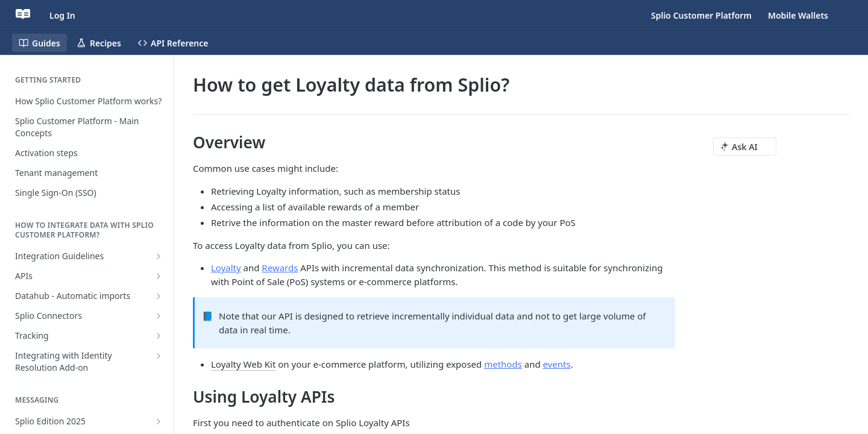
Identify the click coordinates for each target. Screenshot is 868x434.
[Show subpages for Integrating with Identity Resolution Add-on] (159, 356)
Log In (62, 15)
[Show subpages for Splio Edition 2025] (159, 421)
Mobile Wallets (798, 15)
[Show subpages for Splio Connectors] (159, 316)
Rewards (280, 268)
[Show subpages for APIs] (159, 276)
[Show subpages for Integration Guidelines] (159, 256)
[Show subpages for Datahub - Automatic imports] (159, 296)
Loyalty (226, 268)
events (557, 364)
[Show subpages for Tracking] (159, 336)
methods (503, 364)
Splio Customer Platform (701, 15)
